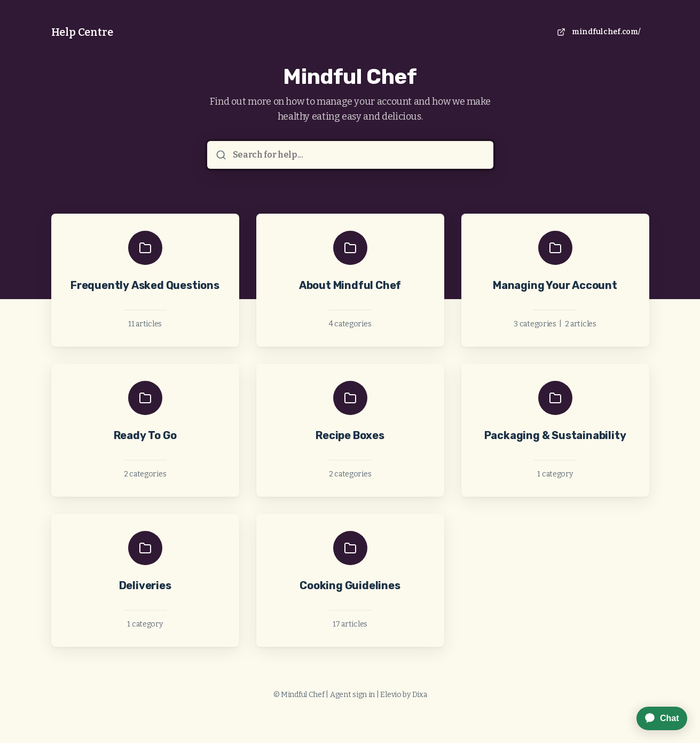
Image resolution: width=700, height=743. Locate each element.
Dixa (420, 695)
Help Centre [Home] (82, 32)
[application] (656, 718)
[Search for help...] (358, 155)
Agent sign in (352, 695)
